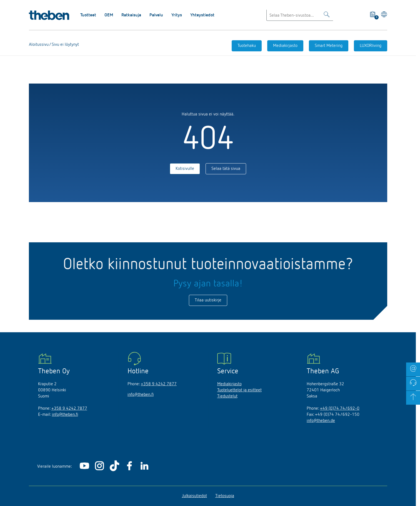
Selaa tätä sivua (226, 169)
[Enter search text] (300, 15)
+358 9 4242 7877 (69, 409)
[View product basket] (373, 15)
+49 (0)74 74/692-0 (340, 409)
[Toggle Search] (327, 15)
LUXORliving (371, 46)
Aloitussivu (39, 45)
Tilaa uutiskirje (208, 300)
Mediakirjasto (285, 46)
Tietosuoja (225, 496)
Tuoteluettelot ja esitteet (239, 390)
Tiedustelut (227, 396)
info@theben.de (321, 421)
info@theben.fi (65, 415)
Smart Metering (329, 46)
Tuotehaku (247, 46)
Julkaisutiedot (194, 496)
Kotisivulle (185, 169)
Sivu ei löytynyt (65, 45)
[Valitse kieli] (383, 15)
